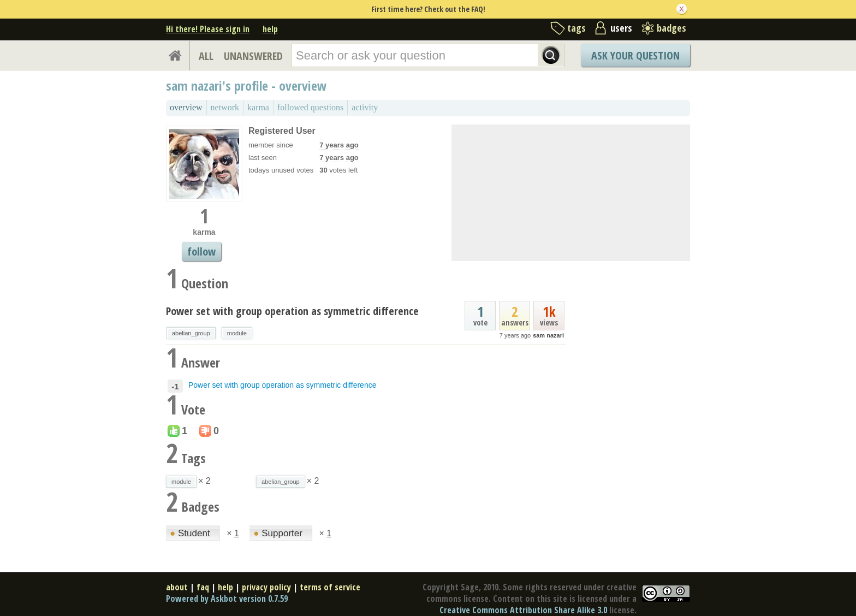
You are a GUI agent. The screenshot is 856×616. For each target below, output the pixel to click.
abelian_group (191, 333)
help (270, 29)
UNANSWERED (253, 56)
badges (671, 28)
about (177, 587)
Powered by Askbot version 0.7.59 (227, 599)
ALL (206, 56)
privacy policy (266, 587)
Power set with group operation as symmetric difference (292, 311)
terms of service (330, 587)
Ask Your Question (635, 55)
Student (191, 533)
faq (203, 587)
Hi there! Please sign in (208, 29)
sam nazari (548, 335)
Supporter (279, 533)
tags (576, 28)
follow (201, 251)
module (237, 333)
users (621, 28)
